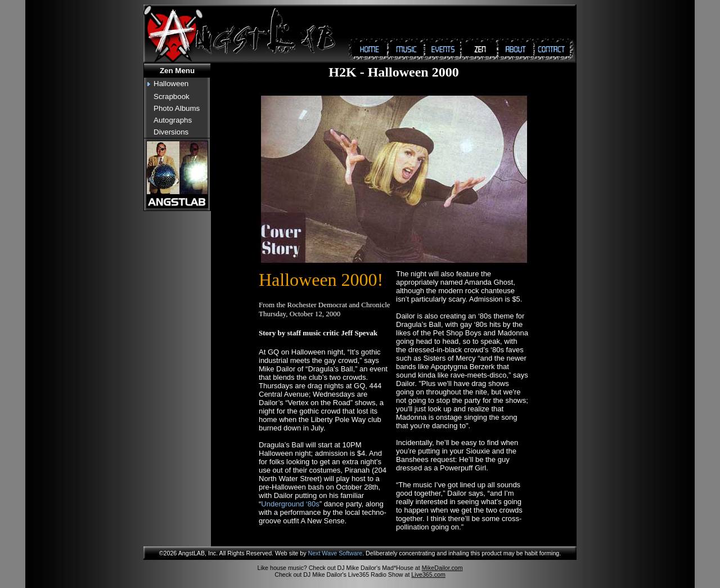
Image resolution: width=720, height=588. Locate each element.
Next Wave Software (335, 553)
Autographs (173, 120)
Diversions (171, 132)
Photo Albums (177, 108)
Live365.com (428, 574)
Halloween (171, 84)
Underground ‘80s (290, 504)
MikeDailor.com (442, 568)
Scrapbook (172, 96)
